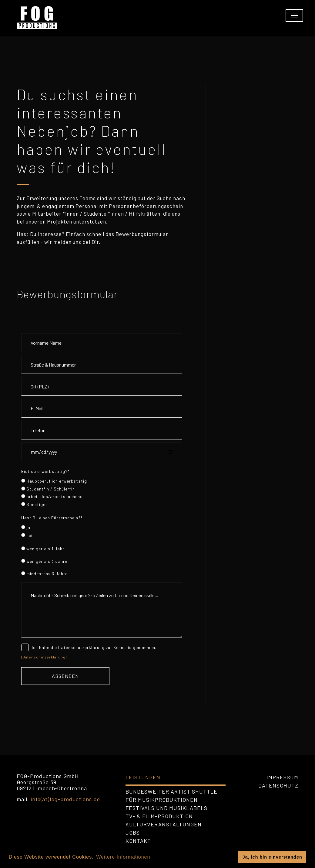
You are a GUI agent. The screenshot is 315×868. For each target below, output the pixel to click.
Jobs (133, 832)
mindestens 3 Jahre (44, 574)
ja (26, 527)
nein (28, 535)
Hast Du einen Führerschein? (52, 518)
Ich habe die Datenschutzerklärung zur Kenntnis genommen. (89, 647)
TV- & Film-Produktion (159, 816)
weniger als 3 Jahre (44, 561)
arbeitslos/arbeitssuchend (52, 496)
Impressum (282, 777)
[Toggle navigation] (294, 15)
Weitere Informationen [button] (123, 857)
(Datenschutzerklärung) (44, 657)
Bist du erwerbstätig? (45, 471)
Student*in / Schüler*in (48, 489)
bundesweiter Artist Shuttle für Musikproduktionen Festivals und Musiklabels (171, 800)
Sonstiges (35, 504)
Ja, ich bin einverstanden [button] (272, 857)
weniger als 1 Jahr (43, 549)
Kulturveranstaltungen (164, 824)
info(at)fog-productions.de (65, 799)
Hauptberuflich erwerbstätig (54, 481)
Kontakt (138, 841)
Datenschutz (278, 785)
